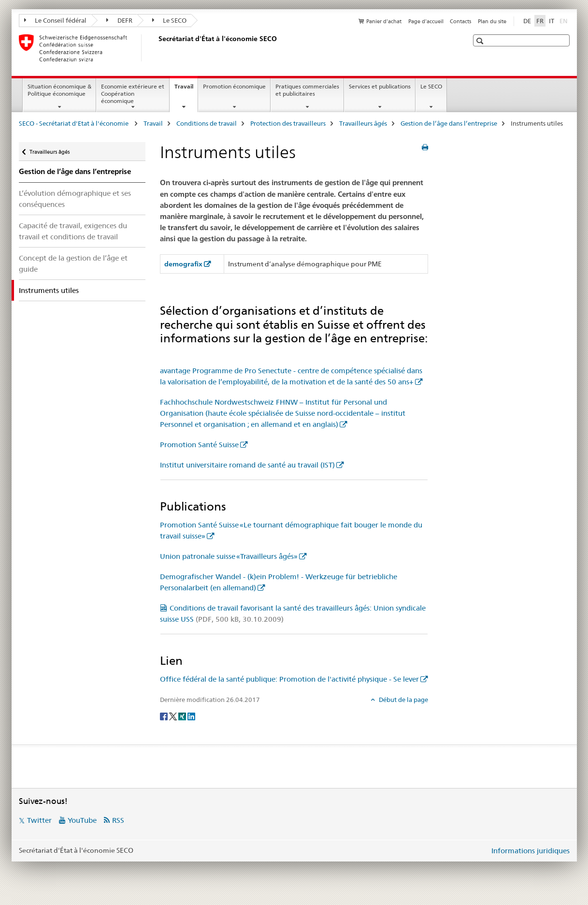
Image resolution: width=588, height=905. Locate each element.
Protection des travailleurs (288, 123)
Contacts (460, 21)
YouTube (82, 820)
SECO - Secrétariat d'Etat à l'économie (74, 123)
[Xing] (183, 715)
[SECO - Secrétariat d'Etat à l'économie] (157, 48)
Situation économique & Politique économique (59, 90)
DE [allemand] (527, 21)
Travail (186, 89)
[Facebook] (165, 715)
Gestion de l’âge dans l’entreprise (449, 123)
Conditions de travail (207, 123)
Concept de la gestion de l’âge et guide (73, 263)
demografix (183, 264)
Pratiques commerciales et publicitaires (307, 90)
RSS (118, 820)
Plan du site (492, 21)
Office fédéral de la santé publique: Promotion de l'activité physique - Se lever (289, 679)
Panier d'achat (384, 21)
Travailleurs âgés (363, 123)
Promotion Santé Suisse (199, 445)
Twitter (39, 820)
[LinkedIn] (191, 715)
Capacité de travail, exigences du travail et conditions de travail (73, 231)
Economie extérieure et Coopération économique (133, 94)
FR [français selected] (540, 21)
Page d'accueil (426, 21)
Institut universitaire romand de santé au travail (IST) (247, 465)
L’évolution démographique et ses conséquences (75, 199)
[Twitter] (174, 715)
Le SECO (170, 20)
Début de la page (403, 700)
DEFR (119, 20)
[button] (481, 41)
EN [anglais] (565, 20)
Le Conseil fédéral (56, 20)
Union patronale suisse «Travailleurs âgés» (229, 556)
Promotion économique (234, 86)
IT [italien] (552, 21)
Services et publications (380, 86)
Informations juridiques (531, 851)
